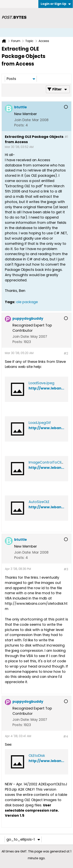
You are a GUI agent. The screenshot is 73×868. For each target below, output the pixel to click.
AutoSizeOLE (39, 502)
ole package (27, 302)
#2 (66, 353)
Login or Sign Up (56, 4)
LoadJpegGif (40, 423)
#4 (66, 736)
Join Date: (23, 120)
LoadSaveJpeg (41, 383)
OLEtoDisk (37, 756)
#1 (66, 137)
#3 (66, 569)
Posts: (19, 125)
